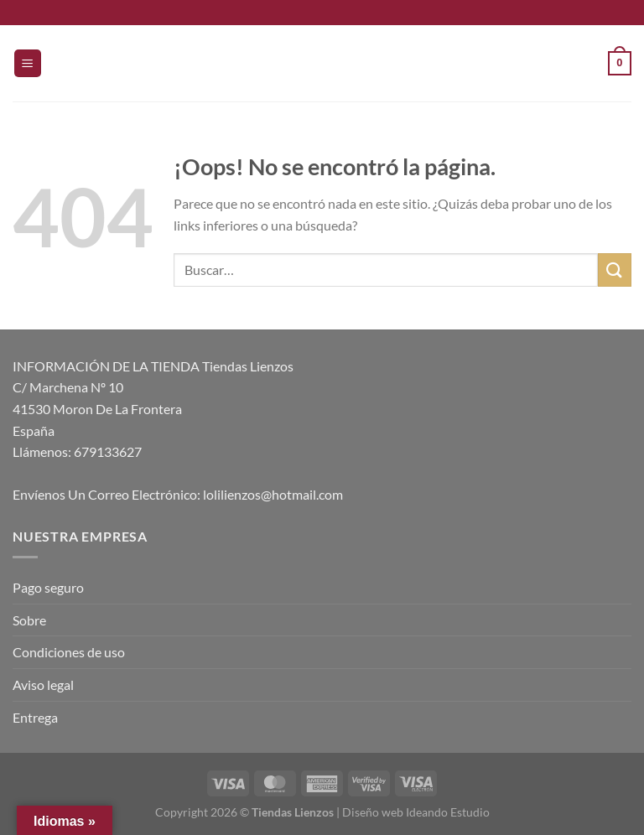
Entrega (35, 717)
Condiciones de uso (69, 652)
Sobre (29, 620)
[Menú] (28, 63)
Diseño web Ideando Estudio (416, 812)
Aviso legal (43, 685)
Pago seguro (48, 587)
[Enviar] (615, 270)
